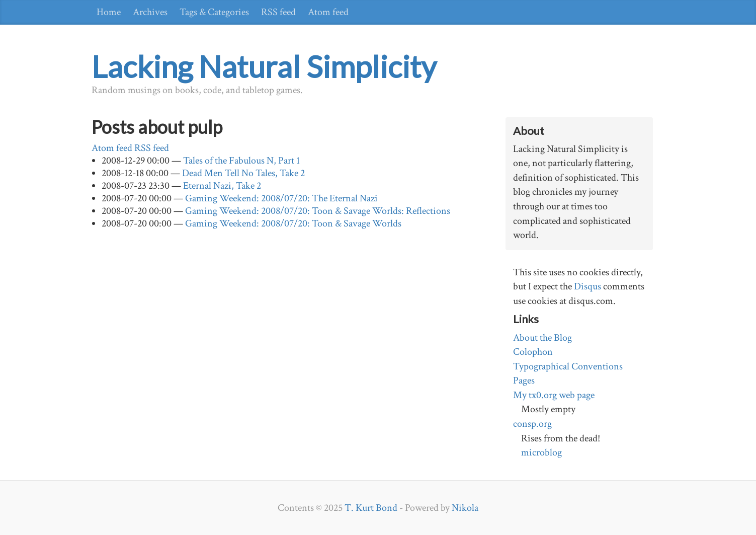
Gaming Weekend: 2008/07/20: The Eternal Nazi (281, 198)
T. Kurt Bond (371, 508)
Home (109, 12)
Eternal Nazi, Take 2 (222, 186)
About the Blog (542, 338)
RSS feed (278, 12)
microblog (541, 452)
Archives (150, 12)
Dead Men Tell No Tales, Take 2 (243, 173)
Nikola (465, 508)
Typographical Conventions (568, 366)
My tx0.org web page (554, 395)
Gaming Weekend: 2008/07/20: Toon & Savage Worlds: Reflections (318, 211)
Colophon (533, 352)
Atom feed (328, 12)
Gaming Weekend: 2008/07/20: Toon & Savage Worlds (293, 223)
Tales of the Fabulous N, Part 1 (241, 161)
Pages (524, 380)
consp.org (532, 424)
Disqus (587, 286)
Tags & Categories (214, 12)
